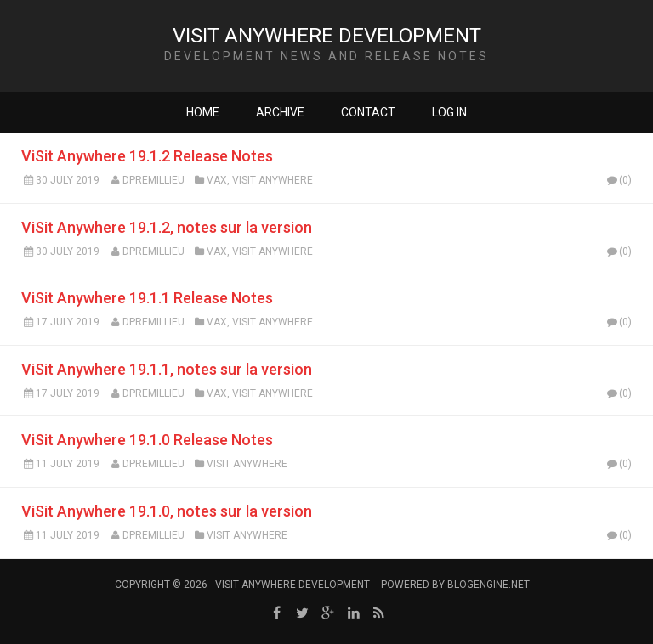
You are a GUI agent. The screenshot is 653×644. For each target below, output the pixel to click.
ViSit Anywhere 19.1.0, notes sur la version (167, 511)
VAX (217, 180)
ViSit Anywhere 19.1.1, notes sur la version (167, 369)
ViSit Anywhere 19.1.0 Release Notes (147, 440)
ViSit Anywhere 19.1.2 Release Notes (147, 156)
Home (203, 112)
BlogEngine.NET (488, 585)
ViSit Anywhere (273, 180)
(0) (618, 180)
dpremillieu (153, 180)
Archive (280, 112)
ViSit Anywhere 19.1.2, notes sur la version (167, 227)
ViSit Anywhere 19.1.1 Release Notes (147, 298)
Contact (368, 112)
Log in (449, 112)
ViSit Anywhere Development (327, 36)
